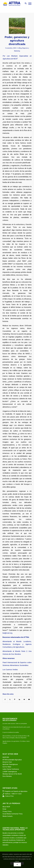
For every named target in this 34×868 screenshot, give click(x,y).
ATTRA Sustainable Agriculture (12, 760)
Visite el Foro (9, 796)
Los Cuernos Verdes (10, 670)
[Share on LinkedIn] (19, 699)
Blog (20, 48)
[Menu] (29, 4)
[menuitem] (25, 4)
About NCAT (6, 807)
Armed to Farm (7, 762)
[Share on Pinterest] (15, 699)
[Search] (25, 4)
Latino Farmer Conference (11, 769)
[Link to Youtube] (29, 699)
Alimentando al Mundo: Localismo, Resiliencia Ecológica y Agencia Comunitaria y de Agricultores (17, 644)
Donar (4, 809)
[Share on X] (10, 699)
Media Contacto (8, 816)
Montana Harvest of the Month (12, 774)
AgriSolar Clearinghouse (10, 764)
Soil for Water (7, 767)
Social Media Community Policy (13, 814)
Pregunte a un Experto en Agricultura (16, 791)
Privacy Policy (7, 811)
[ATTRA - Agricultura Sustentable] (14, 4)
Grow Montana (7, 776)
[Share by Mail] (24, 699)
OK (17, 864)
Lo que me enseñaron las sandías (11, 732)
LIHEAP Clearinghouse (10, 772)
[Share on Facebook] (5, 699)
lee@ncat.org (7, 633)
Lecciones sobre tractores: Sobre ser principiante (15, 724)
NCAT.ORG (6, 757)
